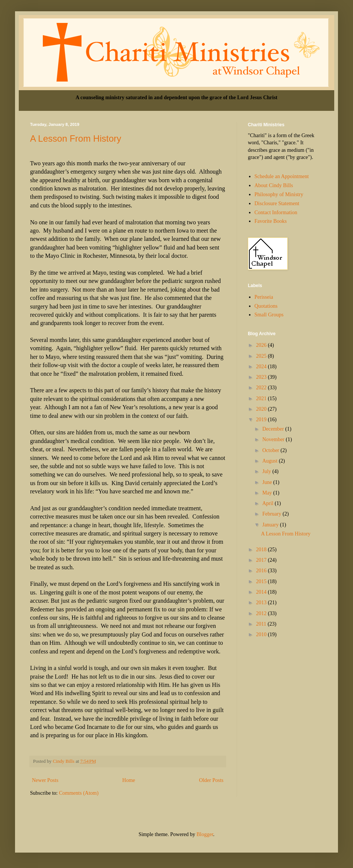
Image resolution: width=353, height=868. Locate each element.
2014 (262, 592)
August (270, 461)
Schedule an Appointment (282, 176)
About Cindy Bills (274, 185)
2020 (262, 409)
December (274, 429)
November (274, 439)
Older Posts (211, 780)
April (268, 503)
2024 (262, 367)
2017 (262, 560)
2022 (262, 388)
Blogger (205, 834)
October (271, 450)
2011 (262, 624)
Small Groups (269, 315)
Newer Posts (45, 780)
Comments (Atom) (79, 793)
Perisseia (264, 297)
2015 (262, 581)
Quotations (266, 306)
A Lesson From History (76, 138)
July (267, 471)
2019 (262, 420)
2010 (262, 634)
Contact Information (276, 212)
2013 (262, 603)
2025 (262, 356)
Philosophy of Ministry (279, 194)
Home (129, 780)
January (271, 525)
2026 (262, 345)
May (268, 493)
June (268, 482)
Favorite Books (271, 221)
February (272, 514)
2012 (262, 613)
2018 (262, 550)
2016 (262, 571)
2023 (262, 377)
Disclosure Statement (277, 203)
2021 (262, 398)
